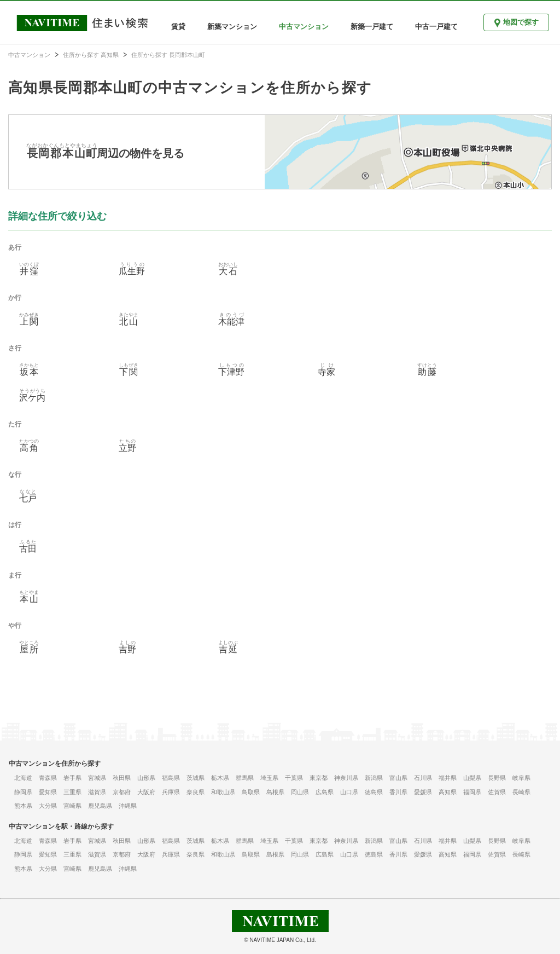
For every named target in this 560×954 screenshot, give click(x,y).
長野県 (497, 778)
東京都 (319, 778)
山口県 (349, 792)
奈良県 (196, 792)
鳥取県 (251, 792)
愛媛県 (423, 792)
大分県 (48, 806)
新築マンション (232, 27)
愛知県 (48, 792)
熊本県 (23, 806)
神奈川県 (346, 778)
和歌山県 (223, 792)
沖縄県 (128, 806)
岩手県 (72, 778)
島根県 (275, 792)
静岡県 (23, 792)
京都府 (122, 792)
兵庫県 (171, 792)
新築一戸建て (372, 27)
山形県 (146, 778)
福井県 (448, 778)
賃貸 (178, 27)
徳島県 (374, 792)
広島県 (325, 792)
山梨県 (472, 778)
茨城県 (196, 778)
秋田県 (122, 778)
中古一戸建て (436, 27)
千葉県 (294, 778)
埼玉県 (269, 778)
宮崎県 (72, 806)
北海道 (23, 778)
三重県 (72, 792)
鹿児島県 (100, 806)
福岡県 (472, 792)
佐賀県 (497, 792)
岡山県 (300, 792)
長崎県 (521, 792)
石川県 (423, 778)
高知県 (448, 792)
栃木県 (220, 778)
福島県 (171, 778)
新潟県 (374, 778)
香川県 (398, 792)
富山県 (398, 778)
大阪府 (146, 792)
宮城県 (97, 778)
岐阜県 (521, 778)
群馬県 (245, 778)
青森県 (48, 778)
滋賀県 (97, 792)
